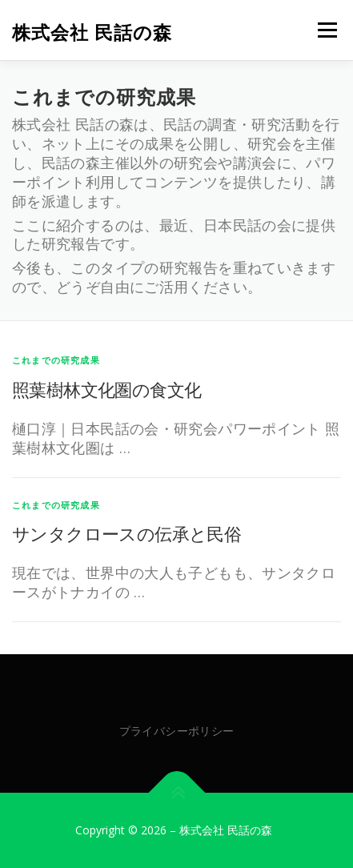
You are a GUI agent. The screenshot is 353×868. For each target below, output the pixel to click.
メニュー (327, 30)
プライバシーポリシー (177, 731)
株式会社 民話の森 (92, 32)
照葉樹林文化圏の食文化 (106, 389)
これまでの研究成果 (56, 360)
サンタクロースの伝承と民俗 (126, 533)
